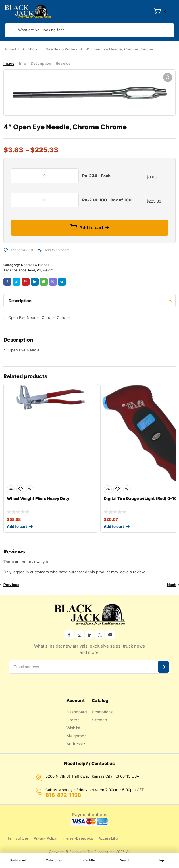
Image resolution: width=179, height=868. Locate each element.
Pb (39, 270)
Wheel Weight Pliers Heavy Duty (38, 498)
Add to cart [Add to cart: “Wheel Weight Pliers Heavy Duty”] (17, 526)
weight (48, 270)
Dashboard (18, 860)
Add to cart (91, 228)
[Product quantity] (45, 176)
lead (32, 270)
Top (161, 860)
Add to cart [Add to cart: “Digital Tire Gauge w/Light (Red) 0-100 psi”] (114, 526)
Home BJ (11, 49)
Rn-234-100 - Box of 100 (107, 200)
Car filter (90, 860)
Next (171, 585)
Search (125, 860)
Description (41, 63)
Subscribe (163, 667)
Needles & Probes (61, 49)
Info (23, 63)
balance (20, 270)
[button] (168, 77)
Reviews (63, 63)
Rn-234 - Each (96, 176)
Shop (32, 49)
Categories (54, 860)
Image (9, 63)
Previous (11, 585)
